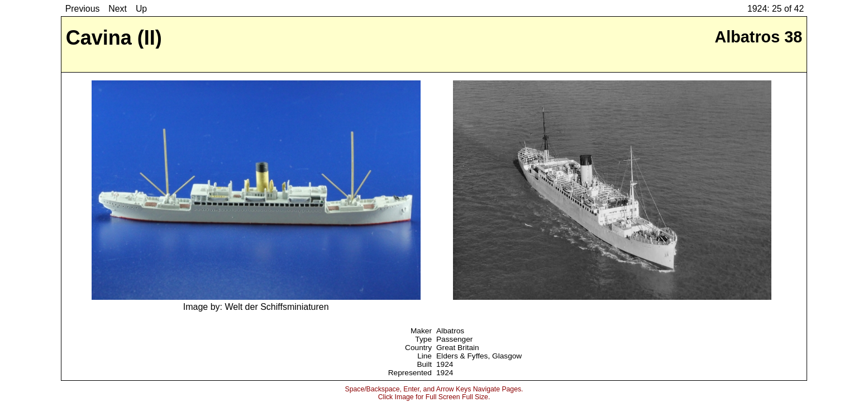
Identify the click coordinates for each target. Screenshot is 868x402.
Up (141, 9)
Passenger (454, 339)
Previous (83, 9)
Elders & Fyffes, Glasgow (479, 356)
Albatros (450, 331)
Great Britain (458, 348)
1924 (445, 364)
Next (118, 9)
